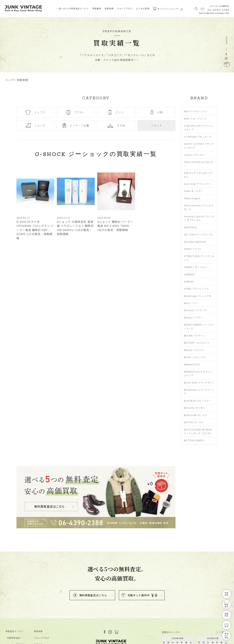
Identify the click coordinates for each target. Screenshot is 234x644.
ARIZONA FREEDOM (195, 242)
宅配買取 (227, 594)
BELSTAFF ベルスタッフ (197, 343)
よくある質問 (143, 8)
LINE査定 (226, 625)
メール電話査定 (226, 604)
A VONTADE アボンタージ (198, 137)
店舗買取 (227, 615)
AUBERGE (189, 274)
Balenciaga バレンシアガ (198, 296)
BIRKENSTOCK (192, 364)
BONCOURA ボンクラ (196, 415)
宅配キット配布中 (139, 595)
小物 (156, 112)
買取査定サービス (14, 631)
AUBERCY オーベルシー (197, 267)
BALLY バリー (191, 303)
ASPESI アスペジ (193, 249)
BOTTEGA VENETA (194, 440)
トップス (35, 112)
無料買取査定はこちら (90, 595)
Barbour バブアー (194, 317)
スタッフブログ (125, 8)
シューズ (35, 125)
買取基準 (97, 8)
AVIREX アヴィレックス (196, 289)
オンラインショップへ (168, 9)
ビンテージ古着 (76, 125)
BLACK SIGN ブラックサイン (199, 383)
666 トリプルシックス (196, 111)
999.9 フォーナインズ (195, 119)
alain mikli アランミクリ (197, 184)
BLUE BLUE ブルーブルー (197, 401)
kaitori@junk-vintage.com (214, 13)
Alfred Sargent (192, 198)
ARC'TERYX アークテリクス (198, 234)
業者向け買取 (227, 635)
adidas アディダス (194, 155)
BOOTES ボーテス (194, 422)
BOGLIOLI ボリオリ (195, 408)
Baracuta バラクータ (195, 310)
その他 (116, 125)
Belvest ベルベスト (194, 350)
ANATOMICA (191, 227)
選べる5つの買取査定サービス (74, 8)
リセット (156, 125)
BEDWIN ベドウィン (195, 336)
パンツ (116, 112)
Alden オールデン (193, 191)
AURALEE (189, 281)
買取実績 (109, 8)
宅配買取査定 (14, 638)
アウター (76, 112)
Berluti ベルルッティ (195, 357)
